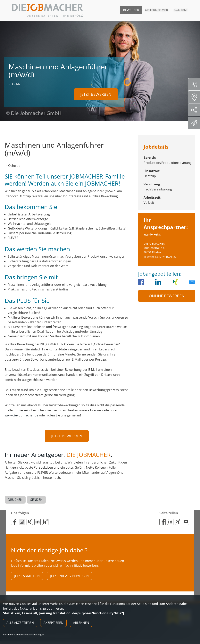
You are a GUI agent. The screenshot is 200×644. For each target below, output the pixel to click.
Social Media (196, 110)
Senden (36, 501)
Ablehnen (81, 623)
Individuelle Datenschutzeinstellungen (24, 635)
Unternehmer (156, 10)
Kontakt (181, 10)
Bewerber (131, 10)
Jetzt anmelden (27, 578)
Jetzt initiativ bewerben (69, 578)
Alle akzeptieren (20, 623)
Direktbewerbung (195, 123)
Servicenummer (196, 84)
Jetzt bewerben (96, 93)
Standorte (195, 97)
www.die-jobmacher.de (21, 415)
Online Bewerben (167, 296)
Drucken (15, 501)
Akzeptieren (53, 623)
